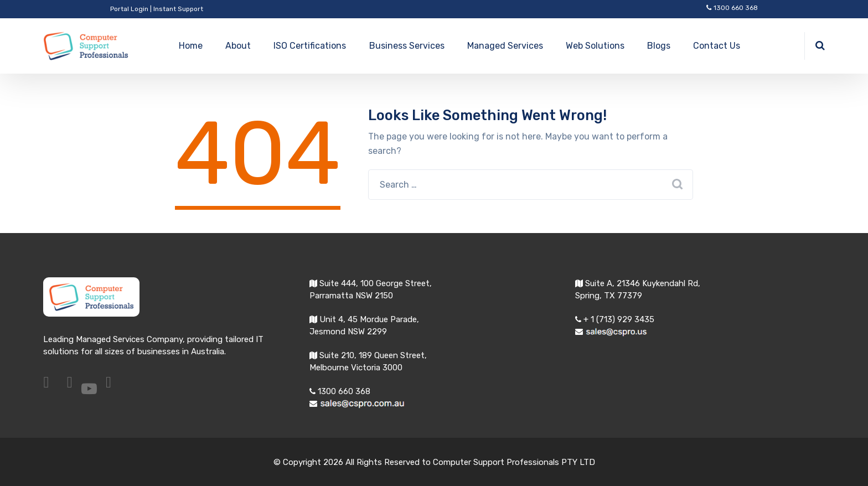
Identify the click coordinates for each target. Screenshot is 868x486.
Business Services (407, 46)
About (238, 46)
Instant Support (178, 9)
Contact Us (717, 46)
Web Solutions (595, 46)
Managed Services (505, 46)
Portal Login (129, 9)
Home (191, 46)
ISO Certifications (310, 46)
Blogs (659, 46)
